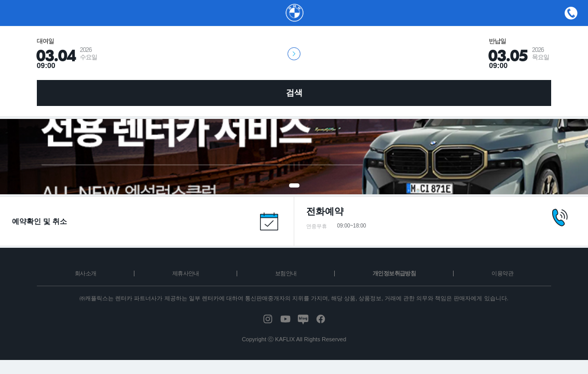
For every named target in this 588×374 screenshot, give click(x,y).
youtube (285, 319)
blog (303, 319)
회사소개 (86, 273)
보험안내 (286, 273)
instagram (268, 319)
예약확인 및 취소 (39, 221)
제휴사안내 (186, 273)
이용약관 (502, 273)
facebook (321, 319)
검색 (294, 93)
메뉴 (571, 13)
